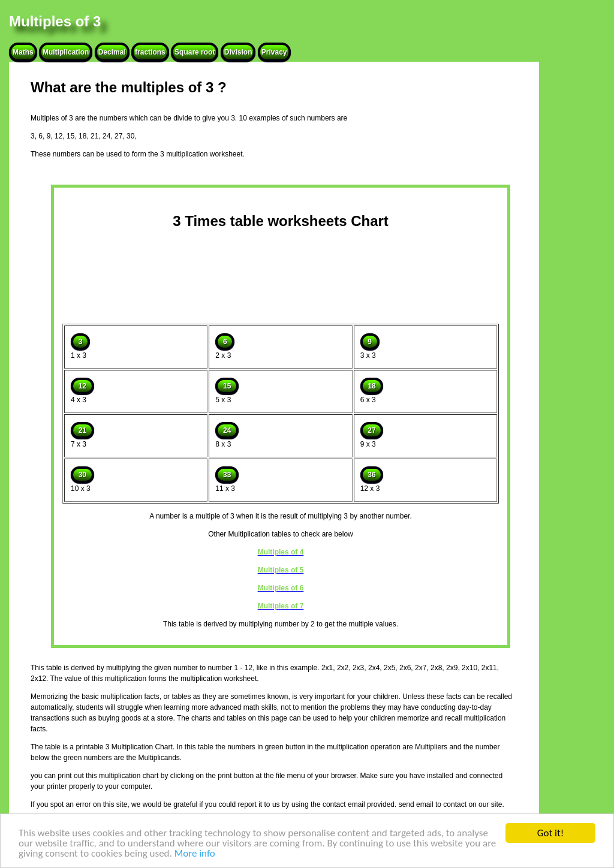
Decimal (112, 52)
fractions (150, 52)
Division (238, 52)
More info (195, 854)
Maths (23, 52)
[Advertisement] (281, 273)
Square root (195, 52)
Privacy (274, 52)
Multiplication (66, 52)
